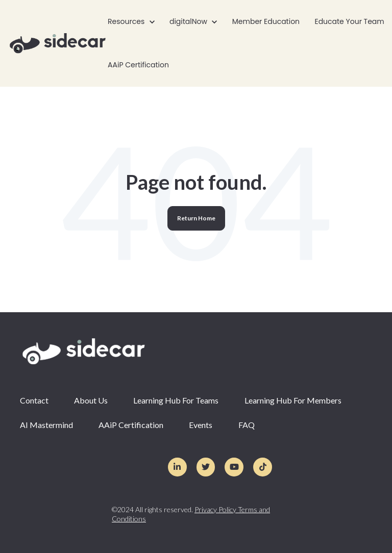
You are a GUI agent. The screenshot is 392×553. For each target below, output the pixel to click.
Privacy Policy (216, 509)
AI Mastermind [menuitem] (46, 425)
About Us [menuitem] (91, 400)
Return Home (196, 218)
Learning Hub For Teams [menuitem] (176, 400)
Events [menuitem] (201, 425)
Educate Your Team (349, 21)
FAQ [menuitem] (247, 425)
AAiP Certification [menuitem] (131, 425)
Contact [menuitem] (34, 400)
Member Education (266, 21)
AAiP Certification (138, 65)
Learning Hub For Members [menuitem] (293, 400)
